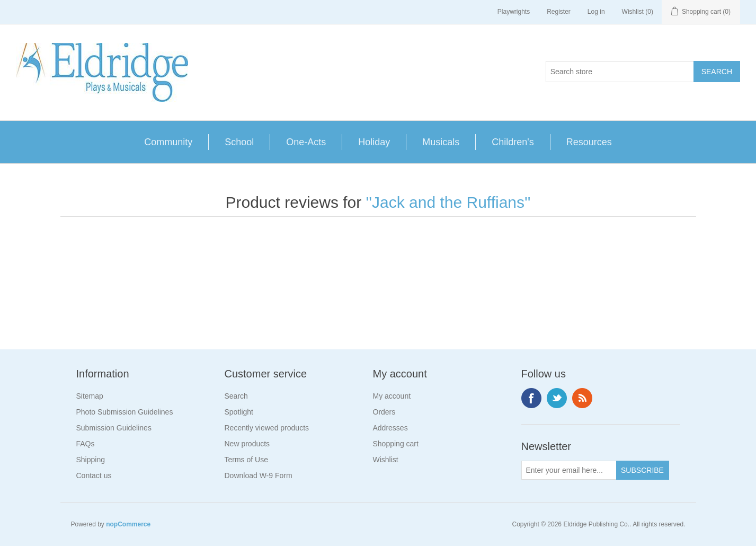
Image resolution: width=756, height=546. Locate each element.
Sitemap (90, 396)
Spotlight (239, 412)
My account (392, 396)
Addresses (390, 428)
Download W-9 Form (259, 475)
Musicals (441, 142)
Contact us (94, 475)
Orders (384, 412)
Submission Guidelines (114, 428)
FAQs (86, 444)
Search (236, 396)
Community (168, 142)
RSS (582, 398)
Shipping (91, 460)
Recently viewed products (267, 428)
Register (559, 12)
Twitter (557, 398)
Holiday (374, 142)
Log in (596, 12)
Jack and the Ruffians (448, 202)
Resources (589, 142)
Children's (513, 142)
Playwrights (514, 12)
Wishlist (386, 460)
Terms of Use (246, 460)
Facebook (531, 398)
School (239, 142)
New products (247, 444)
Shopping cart (396, 444)
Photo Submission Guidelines (125, 412)
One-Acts (306, 142)
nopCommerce (128, 524)
